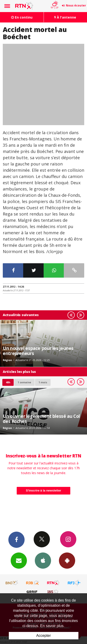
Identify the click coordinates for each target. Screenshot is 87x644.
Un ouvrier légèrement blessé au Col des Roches (41, 419)
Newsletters (19, 560)
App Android (67, 560)
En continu (22, 17)
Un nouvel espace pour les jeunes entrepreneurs (38, 351)
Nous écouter (76, 5)
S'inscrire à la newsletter (44, 490)
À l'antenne (65, 17)
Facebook (16, 539)
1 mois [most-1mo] (43, 382)
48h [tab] (8, 382)
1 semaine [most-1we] (24, 382)
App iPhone (43, 560)
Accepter (43, 636)
